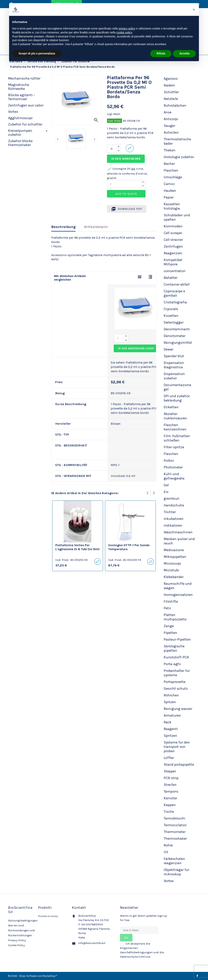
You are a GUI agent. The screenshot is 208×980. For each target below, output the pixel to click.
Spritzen (170, 736)
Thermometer (175, 832)
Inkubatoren (174, 519)
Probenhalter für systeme (177, 673)
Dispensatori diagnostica (174, 365)
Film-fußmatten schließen (177, 438)
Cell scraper (173, 233)
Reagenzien (173, 253)
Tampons (171, 791)
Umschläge (173, 177)
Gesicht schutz (176, 688)
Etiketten (171, 407)
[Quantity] (124, 184)
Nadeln (169, 85)
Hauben (170, 191)
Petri (167, 608)
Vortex (13, 112)
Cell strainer (173, 240)
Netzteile (171, 99)
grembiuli (172, 499)
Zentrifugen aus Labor (26, 105)
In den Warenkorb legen (136, 348)
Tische (169, 812)
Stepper (170, 771)
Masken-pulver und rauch (179, 541)
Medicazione (174, 550)
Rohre (168, 845)
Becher (169, 164)
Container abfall (177, 284)
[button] (194, 9)
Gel (166, 485)
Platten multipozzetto (175, 617)
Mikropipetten (175, 557)
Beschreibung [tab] (63, 227)
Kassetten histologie (172, 206)
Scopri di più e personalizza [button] (37, 53)
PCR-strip (171, 778)
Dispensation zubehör (174, 376)
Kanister (170, 798)
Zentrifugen (173, 246)
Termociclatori (175, 825)
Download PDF (127, 209)
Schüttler (171, 92)
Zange (169, 626)
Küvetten (171, 316)
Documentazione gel (177, 387)
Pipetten (170, 633)
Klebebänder (174, 577)
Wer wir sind (16, 925)
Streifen (170, 785)
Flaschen (171, 170)
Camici (169, 184)
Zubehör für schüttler (25, 124)
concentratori (175, 271)
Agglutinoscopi (20, 118)
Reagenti (171, 729)
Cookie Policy (17, 945)
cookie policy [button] (124, 32)
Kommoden (173, 226)
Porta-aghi (172, 664)
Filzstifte (171, 601)
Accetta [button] (184, 53)
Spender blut (174, 356)
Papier (169, 197)
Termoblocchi (174, 818)
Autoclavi (171, 132)
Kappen (170, 805)
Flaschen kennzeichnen (175, 427)
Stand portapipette (179, 764)
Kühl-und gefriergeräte (174, 476)
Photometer (173, 467)
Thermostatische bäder (177, 141)
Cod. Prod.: (62, 560)
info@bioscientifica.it (92, 943)
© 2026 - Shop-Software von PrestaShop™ (33, 976)
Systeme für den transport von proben (177, 747)
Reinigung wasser (178, 709)
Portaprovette (175, 682)
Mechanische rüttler (24, 78)
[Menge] (112, 149)
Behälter (171, 278)
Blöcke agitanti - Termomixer (22, 97)
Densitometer (175, 336)
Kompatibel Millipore (173, 262)
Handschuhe (174, 505)
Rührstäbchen (175, 105)
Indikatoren (173, 525)
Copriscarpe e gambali (174, 293)
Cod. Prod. (114, 121)
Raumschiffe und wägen (178, 586)
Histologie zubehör (179, 157)
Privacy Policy (17, 940)
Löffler (169, 758)
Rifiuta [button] (161, 53)
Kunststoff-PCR (176, 657)
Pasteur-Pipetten (177, 639)
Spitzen (170, 702)
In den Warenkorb (126, 159)
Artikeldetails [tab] (96, 227)
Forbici (169, 461)
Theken (170, 150)
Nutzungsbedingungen (23, 921)
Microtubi (171, 570)
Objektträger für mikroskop (176, 872)
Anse (168, 112)
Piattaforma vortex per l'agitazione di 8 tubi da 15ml (77, 547)
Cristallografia (175, 302)
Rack (168, 722)
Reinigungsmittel (178, 343)
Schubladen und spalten (177, 217)
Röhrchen (171, 695)
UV (166, 852)
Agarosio (171, 79)
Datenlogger (174, 322)
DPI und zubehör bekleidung (177, 398)
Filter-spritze (174, 447)
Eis (166, 492)
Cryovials (171, 309)
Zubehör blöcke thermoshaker (20, 143)
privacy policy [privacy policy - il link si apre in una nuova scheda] (127, 28)
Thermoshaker (175, 839)
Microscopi (172, 563)
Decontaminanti (177, 329)
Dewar (169, 349)
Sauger (169, 126)
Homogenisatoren (178, 595)
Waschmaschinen (178, 532)
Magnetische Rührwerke (19, 87)
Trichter (170, 512)
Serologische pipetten (174, 648)
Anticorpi (171, 119)
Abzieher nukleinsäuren (175, 416)
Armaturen (172, 715)
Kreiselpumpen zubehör (20, 133)
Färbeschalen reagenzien (174, 861)
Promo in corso (48, 916)
